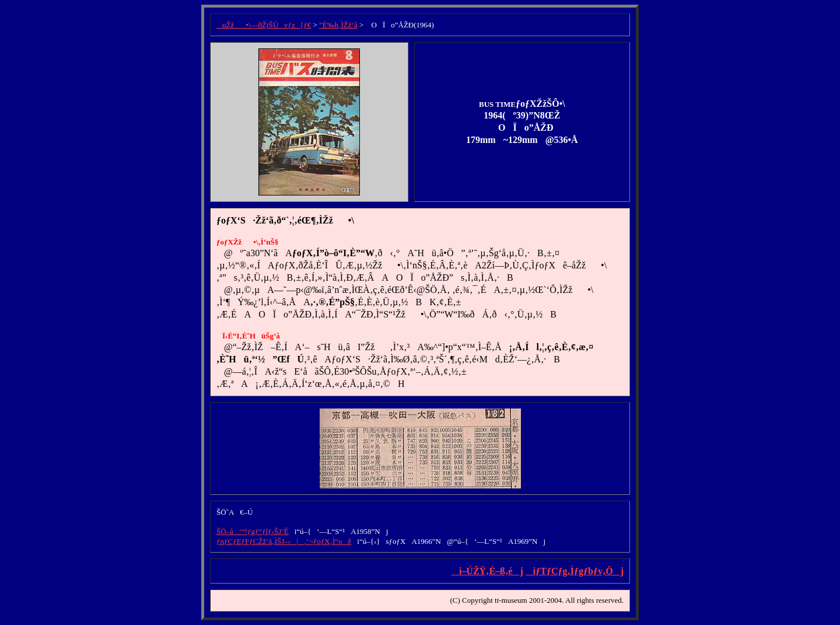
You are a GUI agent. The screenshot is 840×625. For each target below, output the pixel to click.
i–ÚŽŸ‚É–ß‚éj (487, 571)
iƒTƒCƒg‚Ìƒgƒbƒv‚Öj (575, 571)
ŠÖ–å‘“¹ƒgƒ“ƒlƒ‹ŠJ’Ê (253, 531)
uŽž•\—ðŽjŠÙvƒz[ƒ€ (264, 25)
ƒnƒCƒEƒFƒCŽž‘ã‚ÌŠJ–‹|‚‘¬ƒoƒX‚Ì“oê (284, 541)
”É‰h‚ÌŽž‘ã (338, 25)
